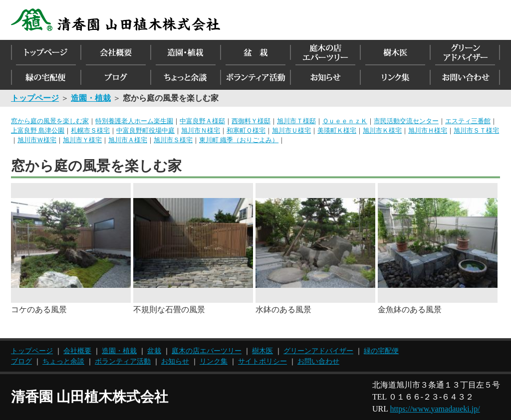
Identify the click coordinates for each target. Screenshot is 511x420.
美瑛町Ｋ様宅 (337, 131)
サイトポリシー (262, 361)
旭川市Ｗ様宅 (37, 140)
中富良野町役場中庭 (145, 131)
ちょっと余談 (63, 361)
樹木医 (262, 351)
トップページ (32, 351)
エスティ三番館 (468, 121)
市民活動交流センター (406, 121)
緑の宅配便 (381, 351)
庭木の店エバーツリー (207, 351)
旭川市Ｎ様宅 (201, 131)
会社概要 (77, 351)
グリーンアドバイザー (318, 351)
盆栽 (154, 351)
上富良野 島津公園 (38, 131)
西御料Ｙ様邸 (251, 121)
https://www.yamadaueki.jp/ (435, 409)
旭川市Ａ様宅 (128, 140)
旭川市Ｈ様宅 (428, 131)
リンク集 (214, 361)
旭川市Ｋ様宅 (382, 131)
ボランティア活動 (123, 361)
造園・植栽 (119, 351)
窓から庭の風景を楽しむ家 (50, 121)
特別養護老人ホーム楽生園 (134, 121)
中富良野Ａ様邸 (202, 121)
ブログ (21, 361)
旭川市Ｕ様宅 (291, 131)
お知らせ (175, 361)
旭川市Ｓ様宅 (173, 140)
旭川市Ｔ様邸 (296, 121)
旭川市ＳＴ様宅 (476, 131)
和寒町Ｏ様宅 (246, 131)
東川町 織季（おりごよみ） (239, 140)
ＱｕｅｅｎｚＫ (345, 121)
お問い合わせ (318, 361)
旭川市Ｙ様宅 (82, 140)
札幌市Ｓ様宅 (90, 131)
